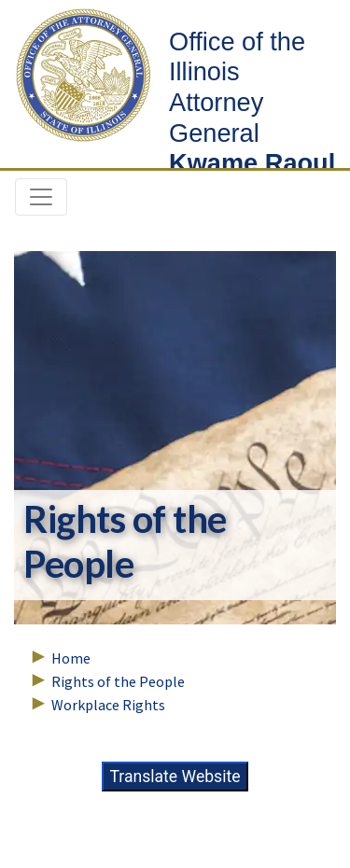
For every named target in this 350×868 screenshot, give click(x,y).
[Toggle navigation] (41, 197)
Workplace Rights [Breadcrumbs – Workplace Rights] (108, 705)
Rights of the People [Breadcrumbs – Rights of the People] (118, 681)
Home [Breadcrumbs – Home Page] (71, 658)
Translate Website (175, 777)
